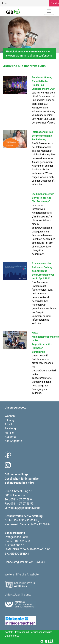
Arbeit (8, 424)
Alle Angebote (13, 441)
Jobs (4, 3)
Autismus (11, 437)
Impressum (21, 632)
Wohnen (10, 416)
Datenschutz (12, 636)
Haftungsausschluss (41, 632)
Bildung (9, 420)
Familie (9, 433)
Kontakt (9, 632)
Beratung (10, 428)
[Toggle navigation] (49, 11)
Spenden (55, 3)
